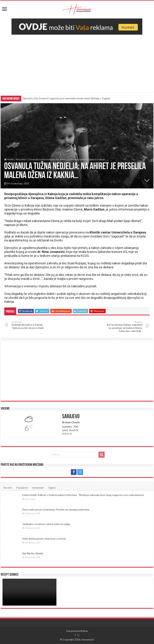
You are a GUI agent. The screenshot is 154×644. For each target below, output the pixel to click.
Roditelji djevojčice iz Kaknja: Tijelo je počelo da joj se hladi (30, 325)
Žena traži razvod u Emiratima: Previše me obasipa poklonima (56, 509)
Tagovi (52, 488)
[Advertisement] (77, 62)
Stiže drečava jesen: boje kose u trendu (44, 539)
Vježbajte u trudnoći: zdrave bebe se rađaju (46, 524)
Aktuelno (21, 159)
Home (9, 159)
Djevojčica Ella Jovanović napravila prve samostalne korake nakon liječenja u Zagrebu (66, 98)
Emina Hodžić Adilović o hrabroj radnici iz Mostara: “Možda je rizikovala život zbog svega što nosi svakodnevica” (83, 495)
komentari (38, 488)
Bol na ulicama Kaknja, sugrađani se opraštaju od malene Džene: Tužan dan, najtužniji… (124, 327)
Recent (8, 488)
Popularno (22, 488)
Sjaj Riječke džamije (33, 553)
